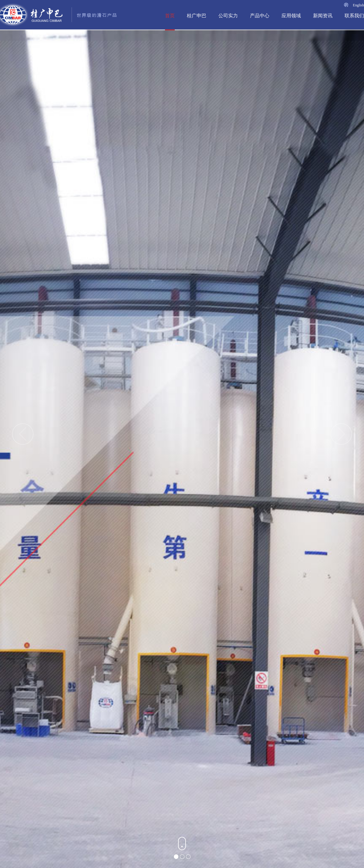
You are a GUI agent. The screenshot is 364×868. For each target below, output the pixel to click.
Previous (23, 434)
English (358, 5)
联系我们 (354, 16)
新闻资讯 (323, 16)
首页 (170, 16)
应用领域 (291, 16)
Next (341, 434)
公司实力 (228, 16)
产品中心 (260, 16)
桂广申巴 (197, 16)
